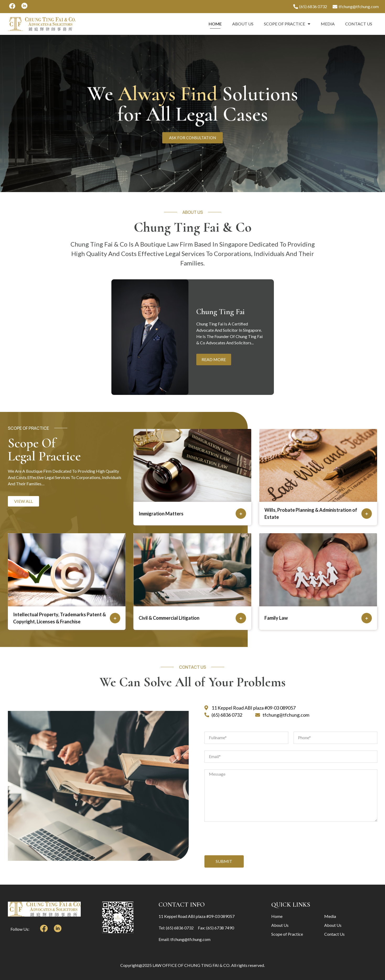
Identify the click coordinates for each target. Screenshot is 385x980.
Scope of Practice (287, 24)
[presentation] (244, 839)
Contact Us (359, 24)
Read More (214, 360)
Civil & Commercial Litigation (169, 618)
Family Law (276, 618)
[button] (23, 501)
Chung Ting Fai (221, 312)
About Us (243, 24)
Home (215, 24)
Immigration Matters (161, 514)
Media (328, 24)
